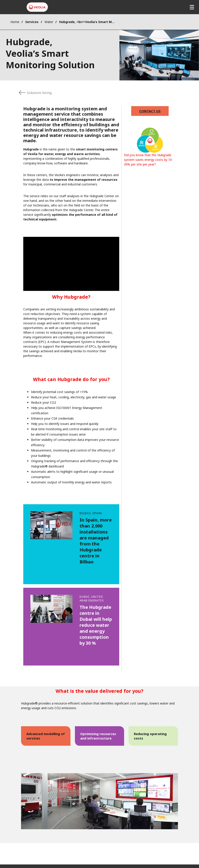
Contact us (150, 111)
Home (15, 22)
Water (49, 22)
